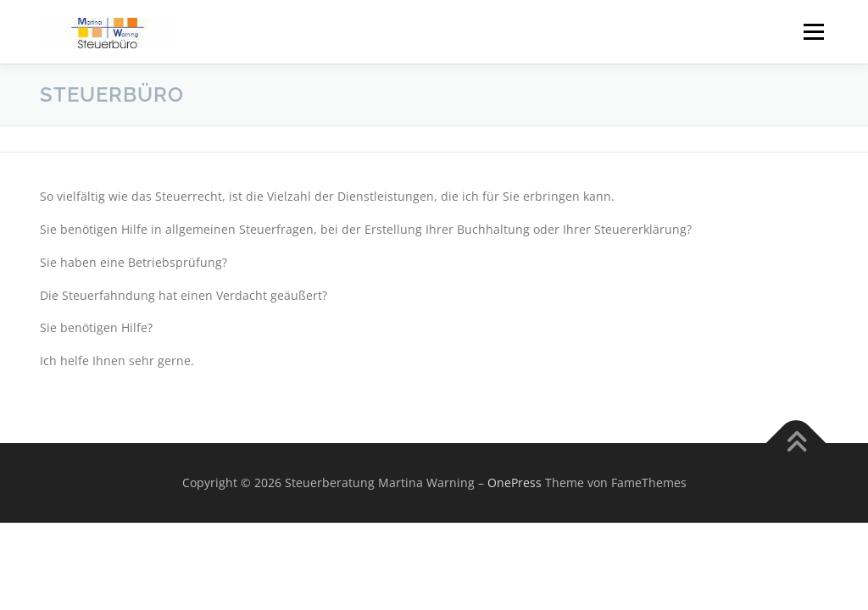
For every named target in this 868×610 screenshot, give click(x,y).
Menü (813, 32)
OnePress (515, 482)
